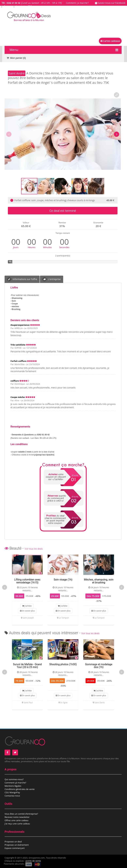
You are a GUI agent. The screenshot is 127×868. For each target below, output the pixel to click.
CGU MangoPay (12, 792)
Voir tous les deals (34, 549)
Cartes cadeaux (110, 41)
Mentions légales (13, 786)
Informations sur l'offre (22, 279)
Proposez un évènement (17, 845)
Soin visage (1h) (63, 580)
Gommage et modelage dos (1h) (99, 666)
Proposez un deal (13, 842)
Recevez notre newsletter (17, 817)
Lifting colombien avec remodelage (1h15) (27, 581)
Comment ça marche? (77, 3)
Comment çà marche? (15, 783)
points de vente (33, 861)
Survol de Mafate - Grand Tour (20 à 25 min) (27, 666)
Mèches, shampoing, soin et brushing (99, 581)
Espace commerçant (15, 848)
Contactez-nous (12, 796)
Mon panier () (18, 58)
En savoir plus (27, 611)
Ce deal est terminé (63, 211)
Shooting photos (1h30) (63, 664)
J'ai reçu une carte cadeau (17, 824)
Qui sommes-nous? (14, 779)
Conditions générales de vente (20, 789)
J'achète (27, 606)
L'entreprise (51, 279)
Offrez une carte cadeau (17, 820)
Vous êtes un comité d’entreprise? (21, 814)
